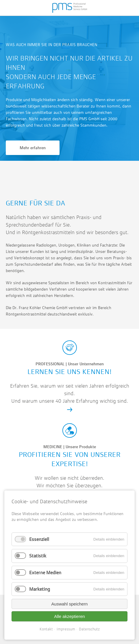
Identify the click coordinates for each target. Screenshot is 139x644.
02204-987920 (17, 174)
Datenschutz (89, 629)
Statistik (38, 556)
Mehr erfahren (33, 148)
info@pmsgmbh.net (52, 174)
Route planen (87, 174)
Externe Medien (45, 573)
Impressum (66, 629)
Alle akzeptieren (69, 616)
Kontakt (46, 629)
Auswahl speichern (70, 604)
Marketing (40, 589)
